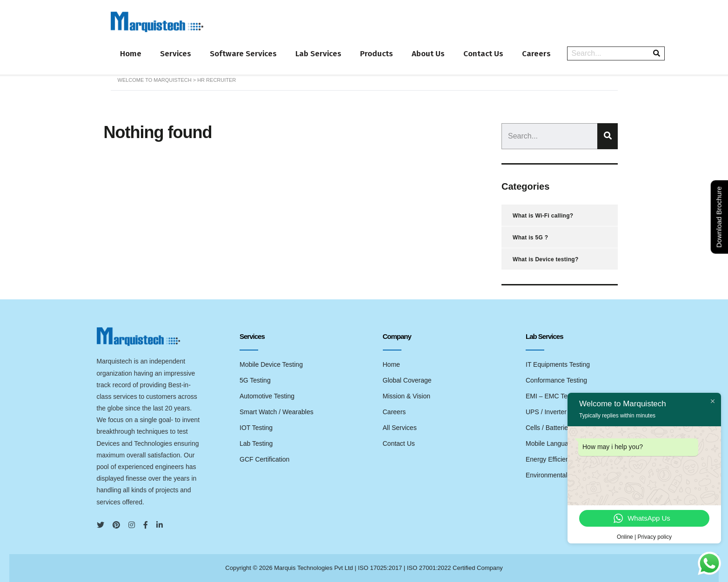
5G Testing (255, 380)
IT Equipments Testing (558, 364)
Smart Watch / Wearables (277, 412)
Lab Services (318, 54)
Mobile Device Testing (271, 364)
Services (176, 54)
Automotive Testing (267, 396)
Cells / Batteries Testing (560, 428)
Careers (536, 54)
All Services (400, 428)
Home (131, 54)
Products (377, 54)
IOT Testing (256, 428)
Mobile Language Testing (562, 443)
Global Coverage (407, 380)
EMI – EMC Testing (554, 396)
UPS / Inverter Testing (557, 412)
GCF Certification (264, 459)
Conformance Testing (556, 380)
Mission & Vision (407, 396)
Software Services (243, 54)
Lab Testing (256, 443)
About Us (428, 54)
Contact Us (483, 54)
